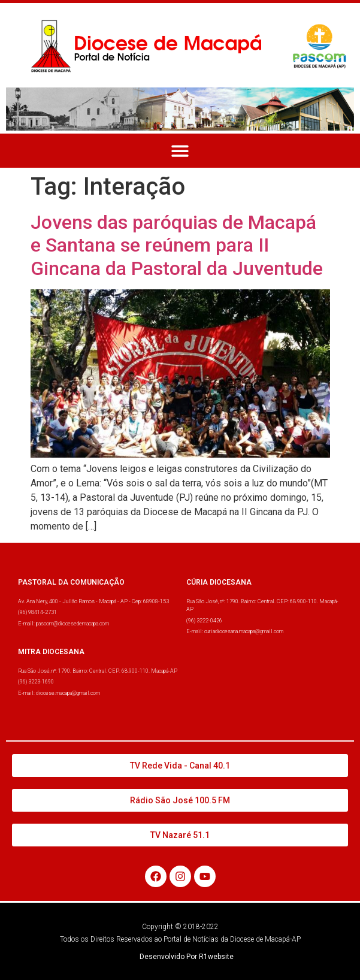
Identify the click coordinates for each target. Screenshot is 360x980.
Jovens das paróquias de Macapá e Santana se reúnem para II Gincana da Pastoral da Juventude (177, 245)
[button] (180, 151)
